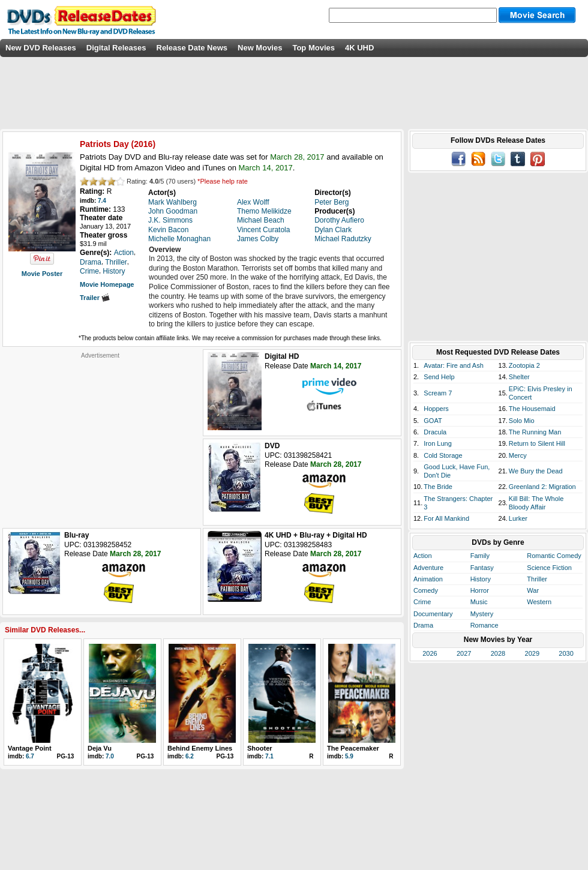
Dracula (435, 432)
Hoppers (436, 409)
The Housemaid (532, 409)
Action (423, 556)
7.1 (269, 756)
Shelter (519, 377)
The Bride (438, 487)
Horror (480, 590)
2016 (143, 144)
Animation (428, 579)
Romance (484, 625)
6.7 (30, 756)
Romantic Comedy (554, 556)
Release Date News (192, 48)
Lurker (518, 518)
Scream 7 (438, 393)
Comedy (426, 590)
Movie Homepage (107, 284)
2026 (430, 653)
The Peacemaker (353, 748)
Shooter (260, 748)
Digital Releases (116, 48)
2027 (464, 653)
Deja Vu (100, 748)
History (481, 579)
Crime (422, 602)
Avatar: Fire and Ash (453, 365)
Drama (423, 625)
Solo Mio (522, 421)
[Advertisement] (100, 434)
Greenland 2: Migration (542, 487)
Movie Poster (42, 274)
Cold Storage (443, 455)
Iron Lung (437, 443)
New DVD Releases (41, 48)
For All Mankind (446, 518)
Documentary (433, 614)
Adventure (428, 568)
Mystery (482, 614)
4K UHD (359, 48)
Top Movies (313, 48)
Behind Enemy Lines (200, 748)
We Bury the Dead (536, 471)
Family (480, 556)
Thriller (537, 579)
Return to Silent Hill (537, 443)
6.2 (190, 756)
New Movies (260, 48)
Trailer (95, 298)
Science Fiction (549, 568)
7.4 (102, 201)
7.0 (110, 756)
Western (539, 602)
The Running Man (535, 432)
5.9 (349, 756)
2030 (566, 653)
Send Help (439, 377)
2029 (532, 653)
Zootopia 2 (524, 365)
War (533, 590)
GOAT (433, 421)
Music (479, 602)
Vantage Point (30, 748)
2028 (498, 653)
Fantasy (482, 568)
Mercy (518, 455)
